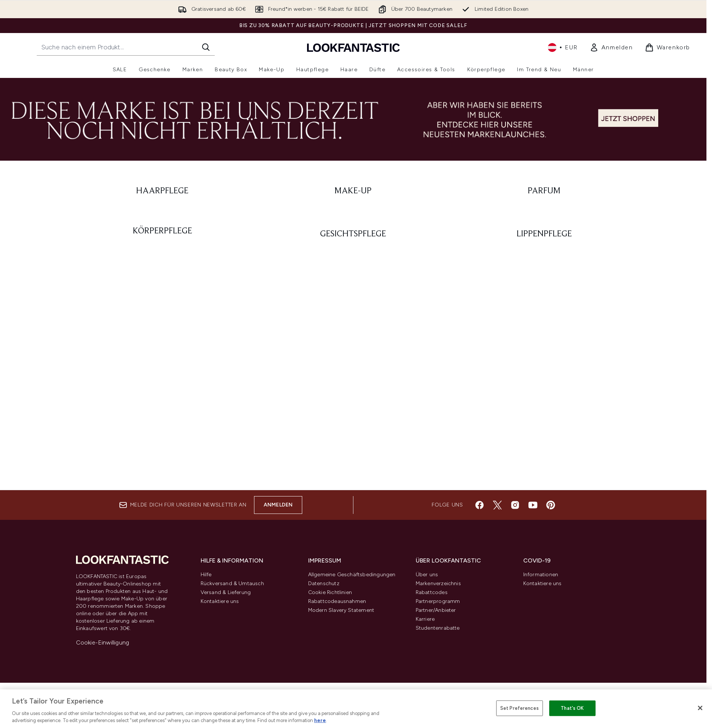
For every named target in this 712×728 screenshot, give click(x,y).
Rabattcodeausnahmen (337, 601)
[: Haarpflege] (163, 191)
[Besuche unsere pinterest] (551, 505)
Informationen (541, 575)
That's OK (572, 708)
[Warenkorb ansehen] (667, 47)
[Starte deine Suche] (126, 47)
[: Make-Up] (353, 191)
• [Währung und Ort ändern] (563, 47)
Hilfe (206, 575)
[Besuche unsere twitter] (497, 505)
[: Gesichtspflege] (353, 234)
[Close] (700, 708)
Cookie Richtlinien (330, 592)
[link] (611, 47)
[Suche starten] (206, 47)
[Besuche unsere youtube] (533, 505)
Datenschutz (324, 583)
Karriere (425, 619)
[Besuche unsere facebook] (479, 505)
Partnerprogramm (438, 601)
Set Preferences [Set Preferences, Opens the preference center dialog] (520, 708)
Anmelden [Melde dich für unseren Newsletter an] (278, 505)
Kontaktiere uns (220, 601)
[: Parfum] (544, 191)
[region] (356, 709)
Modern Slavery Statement (341, 610)
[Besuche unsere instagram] (515, 505)
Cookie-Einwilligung (103, 642)
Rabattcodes (432, 592)
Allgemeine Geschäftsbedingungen (352, 575)
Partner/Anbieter (436, 610)
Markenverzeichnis (438, 583)
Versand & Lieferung (226, 592)
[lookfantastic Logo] (353, 47)
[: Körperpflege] (163, 234)
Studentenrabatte (438, 628)
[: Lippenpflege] (544, 234)
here (320, 720)
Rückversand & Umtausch (232, 583)
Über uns (427, 575)
